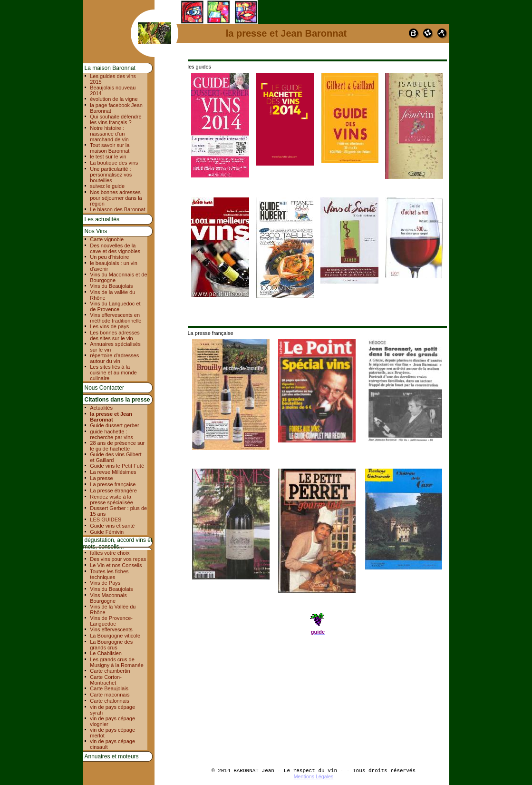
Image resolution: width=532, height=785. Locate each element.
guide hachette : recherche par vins (111, 434)
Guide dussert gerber (114, 425)
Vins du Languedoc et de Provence (115, 306)
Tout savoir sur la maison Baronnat (110, 148)
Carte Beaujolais (109, 688)
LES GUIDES (106, 520)
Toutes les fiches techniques (109, 574)
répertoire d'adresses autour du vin (114, 358)
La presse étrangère (113, 491)
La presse (101, 478)
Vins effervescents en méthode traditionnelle (116, 318)
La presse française (113, 484)
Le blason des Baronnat (117, 209)
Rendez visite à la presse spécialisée (111, 500)
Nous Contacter (104, 388)
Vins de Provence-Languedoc (111, 621)
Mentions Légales (314, 776)
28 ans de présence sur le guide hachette (117, 446)
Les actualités (102, 219)
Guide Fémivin (107, 532)
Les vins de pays (109, 326)
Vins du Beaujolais (111, 286)
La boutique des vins (114, 163)
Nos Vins (96, 231)
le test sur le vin (108, 157)
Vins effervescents (111, 629)
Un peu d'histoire (109, 257)
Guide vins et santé (112, 526)
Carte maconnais (110, 695)
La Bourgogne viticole (115, 636)
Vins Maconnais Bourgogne (108, 598)
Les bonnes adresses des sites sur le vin (115, 335)
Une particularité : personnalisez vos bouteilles (111, 175)
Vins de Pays (105, 583)
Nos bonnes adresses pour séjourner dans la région (116, 198)
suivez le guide (107, 186)
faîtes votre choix (110, 553)
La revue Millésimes (113, 472)
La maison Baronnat (110, 68)
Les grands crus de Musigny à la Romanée (117, 662)
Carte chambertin (110, 671)
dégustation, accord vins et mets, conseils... (118, 543)
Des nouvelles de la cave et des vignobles (115, 248)
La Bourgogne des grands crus (111, 645)
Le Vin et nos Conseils (116, 565)
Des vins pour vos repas (118, 559)
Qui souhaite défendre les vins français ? (116, 119)
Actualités (101, 408)
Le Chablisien (106, 653)
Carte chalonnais (110, 701)
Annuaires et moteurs (112, 756)
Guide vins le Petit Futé (117, 466)
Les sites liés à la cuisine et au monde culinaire (113, 373)
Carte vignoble (107, 239)
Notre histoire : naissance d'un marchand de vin (109, 134)
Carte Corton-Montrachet (106, 680)
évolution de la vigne (114, 99)
